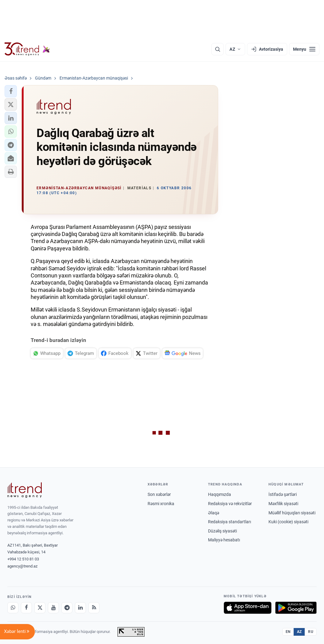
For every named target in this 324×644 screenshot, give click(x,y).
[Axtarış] (218, 49)
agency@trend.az (22, 566)
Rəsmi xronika (161, 504)
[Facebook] (26, 608)
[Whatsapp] (13, 608)
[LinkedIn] (80, 608)
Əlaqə (214, 513)
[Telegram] (67, 608)
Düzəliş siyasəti (222, 531)
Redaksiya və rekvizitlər (230, 504)
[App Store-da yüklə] (248, 608)
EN (288, 632)
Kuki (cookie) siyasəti (288, 522)
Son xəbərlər (159, 494)
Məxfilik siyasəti (283, 504)
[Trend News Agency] (25, 490)
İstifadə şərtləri (283, 494)
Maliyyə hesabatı (224, 540)
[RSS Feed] (94, 608)
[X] (40, 608)
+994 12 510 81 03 (23, 559)
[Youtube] (53, 608)
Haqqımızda (220, 494)
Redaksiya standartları (229, 522)
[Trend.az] (27, 49)
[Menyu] (304, 49)
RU (311, 632)
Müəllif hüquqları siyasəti (292, 513)
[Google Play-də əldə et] (296, 608)
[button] (11, 91)
